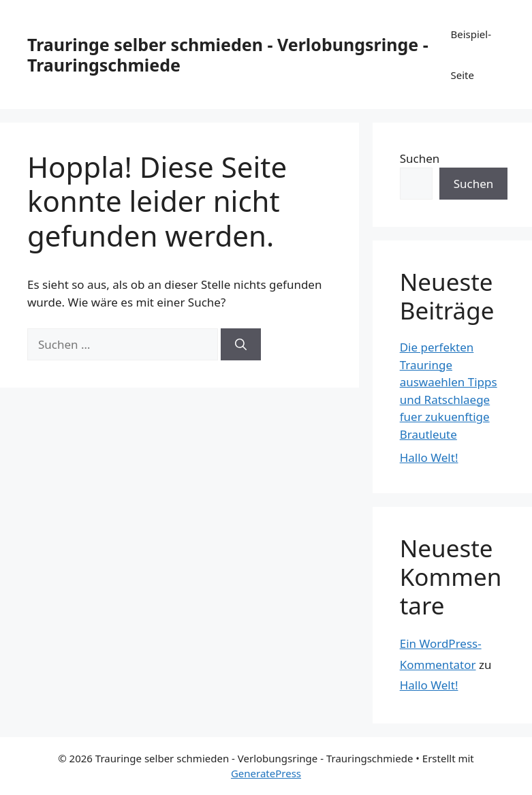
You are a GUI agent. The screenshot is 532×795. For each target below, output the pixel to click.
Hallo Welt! (429, 457)
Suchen (420, 158)
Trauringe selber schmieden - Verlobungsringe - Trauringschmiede (228, 54)
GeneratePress (266, 773)
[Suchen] (241, 345)
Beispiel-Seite (471, 54)
